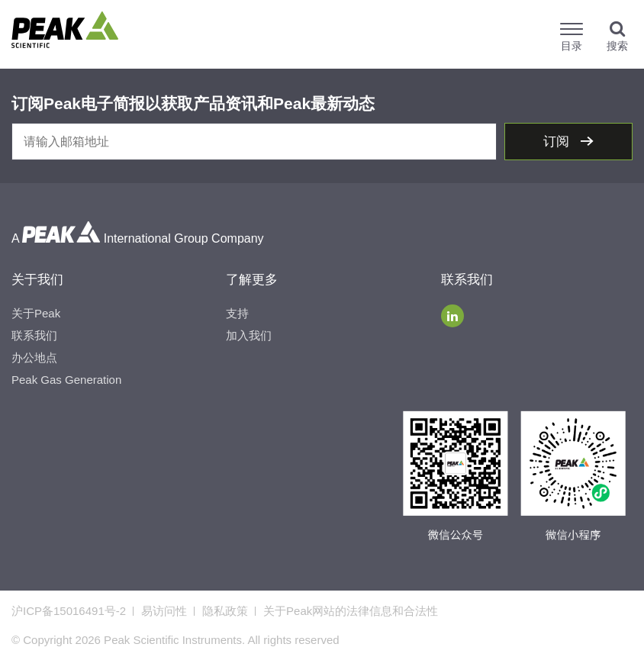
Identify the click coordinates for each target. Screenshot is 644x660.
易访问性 (164, 611)
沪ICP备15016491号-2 (69, 611)
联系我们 (34, 335)
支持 (237, 313)
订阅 (558, 142)
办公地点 (34, 357)
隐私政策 (225, 611)
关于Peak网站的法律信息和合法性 (351, 611)
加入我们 (249, 335)
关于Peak (36, 313)
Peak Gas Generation (66, 380)
